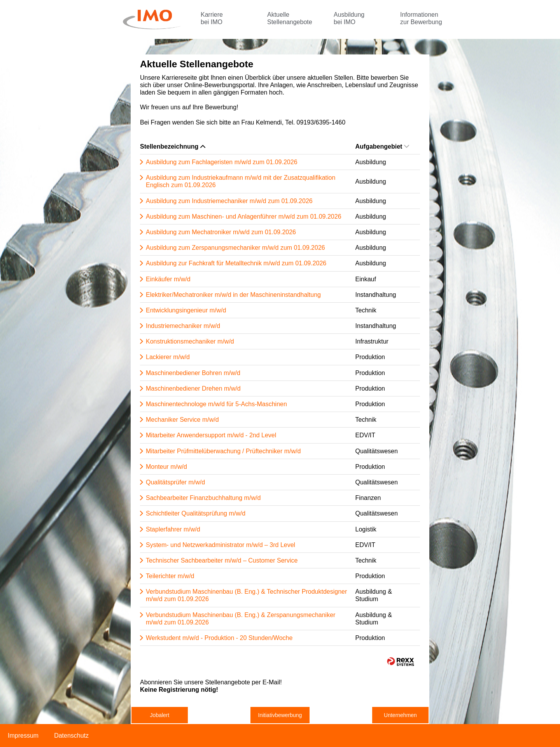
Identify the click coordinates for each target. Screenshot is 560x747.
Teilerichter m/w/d (170, 576)
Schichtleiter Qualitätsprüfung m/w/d (196, 513)
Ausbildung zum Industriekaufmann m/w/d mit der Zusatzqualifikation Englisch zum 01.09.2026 (241, 181)
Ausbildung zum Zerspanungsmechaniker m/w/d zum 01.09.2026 (235, 248)
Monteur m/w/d (166, 467)
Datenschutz (71, 736)
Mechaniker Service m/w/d (182, 420)
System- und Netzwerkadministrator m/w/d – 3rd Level (220, 545)
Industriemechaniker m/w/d (183, 326)
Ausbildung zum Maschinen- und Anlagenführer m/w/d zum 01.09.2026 (244, 217)
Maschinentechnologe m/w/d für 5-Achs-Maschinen (216, 404)
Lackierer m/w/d (168, 357)
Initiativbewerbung (280, 715)
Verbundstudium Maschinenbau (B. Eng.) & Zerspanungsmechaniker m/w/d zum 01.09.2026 (241, 619)
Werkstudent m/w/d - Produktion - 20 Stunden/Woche (219, 638)
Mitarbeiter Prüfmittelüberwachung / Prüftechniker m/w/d (223, 451)
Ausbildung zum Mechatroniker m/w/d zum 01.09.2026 (221, 232)
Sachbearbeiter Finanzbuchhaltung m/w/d (203, 498)
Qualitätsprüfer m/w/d (175, 482)
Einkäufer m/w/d (168, 279)
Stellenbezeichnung (173, 146)
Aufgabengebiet (382, 146)
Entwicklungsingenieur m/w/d (186, 310)
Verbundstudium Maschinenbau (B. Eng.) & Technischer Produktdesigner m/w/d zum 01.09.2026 (246, 595)
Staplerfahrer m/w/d (173, 529)
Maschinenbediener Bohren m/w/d (193, 373)
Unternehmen (400, 715)
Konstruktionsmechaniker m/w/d (190, 341)
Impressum (23, 736)
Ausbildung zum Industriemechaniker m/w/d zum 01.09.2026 (229, 201)
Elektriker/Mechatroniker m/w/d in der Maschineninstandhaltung (233, 295)
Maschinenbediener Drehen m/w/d (193, 388)
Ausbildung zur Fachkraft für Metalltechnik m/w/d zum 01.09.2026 (236, 263)
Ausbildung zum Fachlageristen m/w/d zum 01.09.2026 (222, 162)
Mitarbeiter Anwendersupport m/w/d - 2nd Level (211, 435)
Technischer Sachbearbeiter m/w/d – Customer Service (222, 560)
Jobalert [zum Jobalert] (160, 715)
